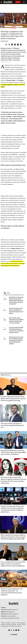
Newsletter (8, 623)
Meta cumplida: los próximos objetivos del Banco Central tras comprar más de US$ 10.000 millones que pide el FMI (13, 537)
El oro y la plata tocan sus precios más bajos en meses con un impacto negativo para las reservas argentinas (13, 564)
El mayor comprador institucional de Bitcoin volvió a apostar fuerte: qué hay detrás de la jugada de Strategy (13, 399)
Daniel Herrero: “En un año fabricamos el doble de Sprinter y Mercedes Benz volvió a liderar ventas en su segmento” (16, 301)
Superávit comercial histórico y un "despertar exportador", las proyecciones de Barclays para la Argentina (12, 592)
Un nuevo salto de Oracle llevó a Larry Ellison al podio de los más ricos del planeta (16, 311)
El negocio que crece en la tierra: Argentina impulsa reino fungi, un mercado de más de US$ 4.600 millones (16, 340)
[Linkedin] (19, 630)
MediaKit (3, 623)
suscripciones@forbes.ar (11, 616)
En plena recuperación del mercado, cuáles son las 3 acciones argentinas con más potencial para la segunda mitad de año (12, 509)
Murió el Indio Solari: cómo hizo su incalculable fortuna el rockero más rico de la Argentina (16, 321)
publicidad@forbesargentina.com (12, 610)
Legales (19, 625)
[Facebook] (9, 630)
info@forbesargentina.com (10, 612)
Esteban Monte (4, 41)
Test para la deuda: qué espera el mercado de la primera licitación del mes (12, 426)
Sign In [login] (24, 2)
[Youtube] (16, 630)
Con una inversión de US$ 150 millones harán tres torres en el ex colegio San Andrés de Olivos (16, 330)
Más (15, 293)
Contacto (14, 623)
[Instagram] (14, 630)
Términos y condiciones (11, 625)
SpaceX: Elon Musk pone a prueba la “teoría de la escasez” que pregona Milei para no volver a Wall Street (13, 452)
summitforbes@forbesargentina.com (11, 614)
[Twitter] (11, 630)
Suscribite (18, 2)
